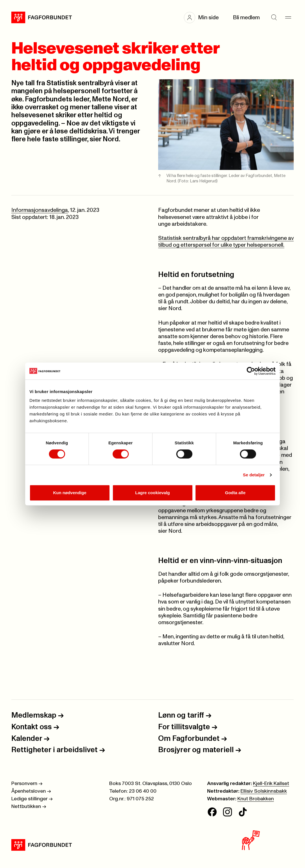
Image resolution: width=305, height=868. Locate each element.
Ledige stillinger (32, 799)
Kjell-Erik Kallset (271, 784)
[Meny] (288, 18)
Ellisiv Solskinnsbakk (264, 791)
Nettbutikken (29, 807)
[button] (204, 18)
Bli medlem (246, 18)
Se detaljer (254, 475)
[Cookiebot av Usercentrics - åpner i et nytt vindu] (251, 371)
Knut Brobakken (256, 799)
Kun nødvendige (70, 493)
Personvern (27, 784)
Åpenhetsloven (31, 791)
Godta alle (235, 493)
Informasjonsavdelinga (40, 210)
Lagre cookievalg (153, 493)
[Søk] (274, 18)
